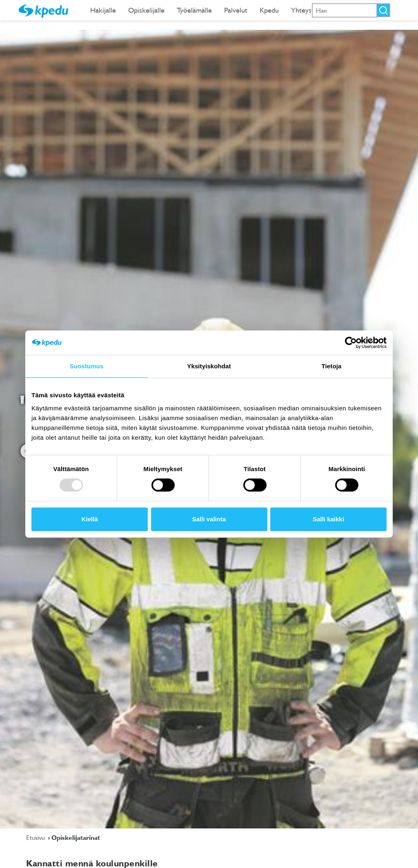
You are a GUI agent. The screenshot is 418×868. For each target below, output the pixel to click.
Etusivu (36, 837)
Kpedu (269, 10)
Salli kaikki (328, 519)
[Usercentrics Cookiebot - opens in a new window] (351, 343)
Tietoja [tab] (332, 366)
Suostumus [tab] (87, 366)
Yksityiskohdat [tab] (209, 366)
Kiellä (89, 519)
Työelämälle (194, 10)
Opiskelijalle (146, 10)
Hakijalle (103, 10)
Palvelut (236, 10)
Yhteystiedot (310, 10)
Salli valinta (209, 519)
